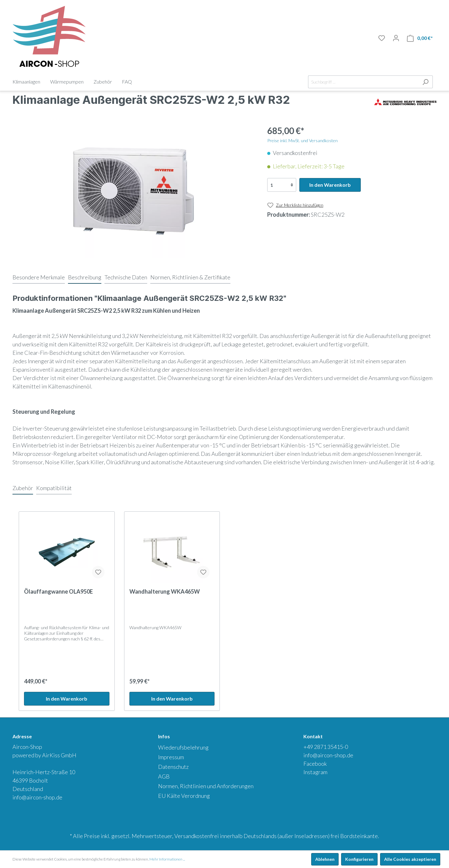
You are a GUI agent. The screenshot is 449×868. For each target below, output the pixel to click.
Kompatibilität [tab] (54, 488)
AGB (164, 776)
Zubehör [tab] (23, 488)
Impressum (171, 757)
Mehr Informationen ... (167, 859)
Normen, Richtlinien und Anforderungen (206, 786)
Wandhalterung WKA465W (165, 591)
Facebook (315, 764)
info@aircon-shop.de (37, 797)
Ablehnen (325, 859)
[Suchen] (425, 82)
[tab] (39, 277)
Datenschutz (173, 767)
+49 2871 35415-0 (326, 747)
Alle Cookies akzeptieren (410, 859)
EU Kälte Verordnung (184, 796)
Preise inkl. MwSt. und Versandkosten (302, 140)
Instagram (315, 772)
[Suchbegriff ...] (363, 82)
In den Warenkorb (330, 185)
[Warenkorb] (420, 38)
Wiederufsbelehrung (183, 747)
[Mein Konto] (396, 38)
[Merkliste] (382, 38)
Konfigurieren (359, 859)
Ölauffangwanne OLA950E (58, 591)
